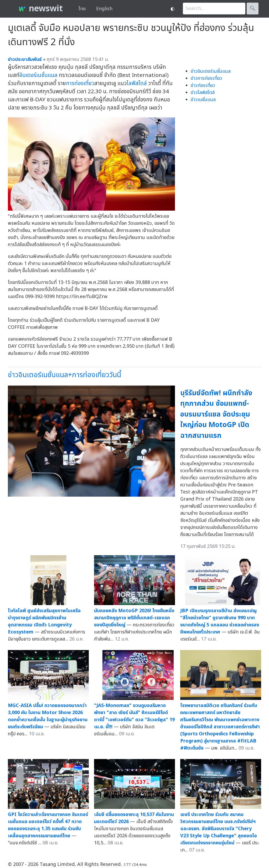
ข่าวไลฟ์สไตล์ (203, 93)
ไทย (82, 9)
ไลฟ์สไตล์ (137, 83)
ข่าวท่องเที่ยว (203, 85)
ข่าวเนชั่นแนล (203, 100)
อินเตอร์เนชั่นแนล (38, 75)
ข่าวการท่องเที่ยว (206, 78)
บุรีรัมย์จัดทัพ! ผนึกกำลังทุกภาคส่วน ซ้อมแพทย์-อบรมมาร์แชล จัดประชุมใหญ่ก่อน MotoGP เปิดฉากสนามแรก (216, 414)
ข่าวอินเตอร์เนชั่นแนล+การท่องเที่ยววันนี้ (64, 375)
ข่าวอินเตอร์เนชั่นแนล (211, 71)
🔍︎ (253, 9)
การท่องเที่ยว (80, 83)
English (104, 9)
